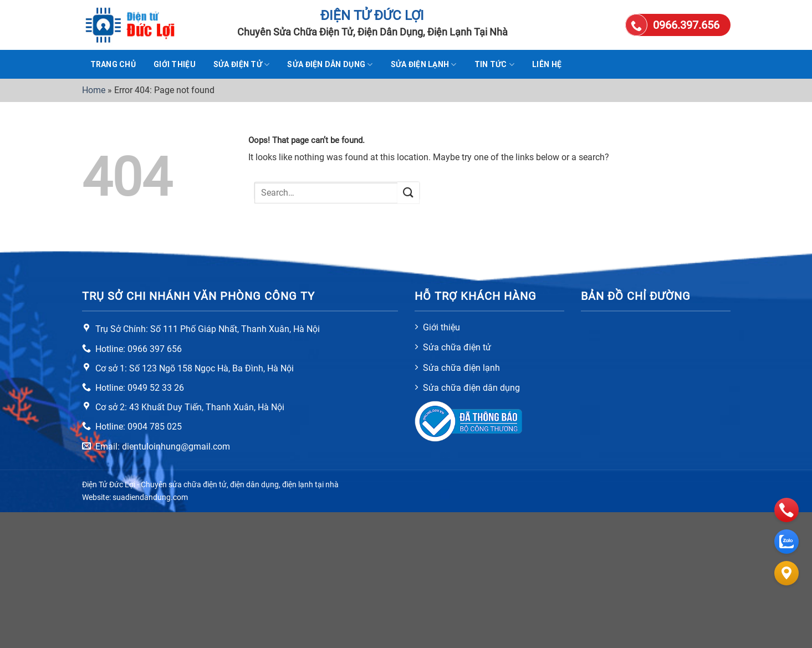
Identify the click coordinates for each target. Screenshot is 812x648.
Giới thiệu (175, 64)
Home (94, 90)
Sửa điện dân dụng (330, 65)
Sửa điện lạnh (424, 65)
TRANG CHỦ (113, 64)
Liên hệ (547, 64)
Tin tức (494, 65)
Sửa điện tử (242, 65)
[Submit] (408, 193)
